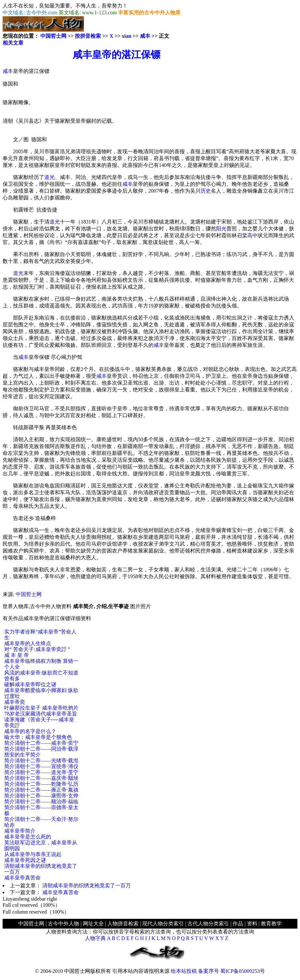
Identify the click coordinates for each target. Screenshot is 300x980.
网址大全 (93, 924)
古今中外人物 (63, 924)
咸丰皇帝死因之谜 (25, 860)
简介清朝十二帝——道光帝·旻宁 (41, 772)
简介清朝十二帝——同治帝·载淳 (41, 749)
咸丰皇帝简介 (20, 831)
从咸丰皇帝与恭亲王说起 (33, 854)
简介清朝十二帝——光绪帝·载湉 (41, 761)
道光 (49, 177)
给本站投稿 (184, 971)
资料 (252, 924)
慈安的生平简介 (22, 755)
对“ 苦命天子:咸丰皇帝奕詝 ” (37, 649)
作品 (238, 924)
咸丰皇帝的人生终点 (28, 643)
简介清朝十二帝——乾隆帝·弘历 (41, 784)
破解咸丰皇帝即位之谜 (30, 684)
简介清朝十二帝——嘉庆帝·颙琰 (41, 778)
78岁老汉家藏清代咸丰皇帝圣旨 (41, 714)
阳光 (221, 229)
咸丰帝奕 (15, 702)
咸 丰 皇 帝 (17, 655)
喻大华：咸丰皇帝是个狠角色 (38, 737)
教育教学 (271, 924)
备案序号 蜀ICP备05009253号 (232, 971)
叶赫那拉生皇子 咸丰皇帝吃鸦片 (41, 708)
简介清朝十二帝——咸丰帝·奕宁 (41, 743)
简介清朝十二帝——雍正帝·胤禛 (41, 790)
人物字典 (95, 938)
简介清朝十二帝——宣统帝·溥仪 (41, 766)
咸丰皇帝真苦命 (22, 878)
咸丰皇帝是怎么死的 (28, 837)
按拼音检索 (88, 36)
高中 (252, 235)
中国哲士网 (53, 36)
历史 (206, 191)
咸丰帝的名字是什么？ (30, 731)
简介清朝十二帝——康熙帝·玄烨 (41, 796)
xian (126, 36)
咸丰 (145, 36)
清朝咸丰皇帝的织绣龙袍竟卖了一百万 (87, 885)
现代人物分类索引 (163, 924)
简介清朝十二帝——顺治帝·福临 (41, 802)
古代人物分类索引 (208, 924)
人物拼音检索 (123, 924)
